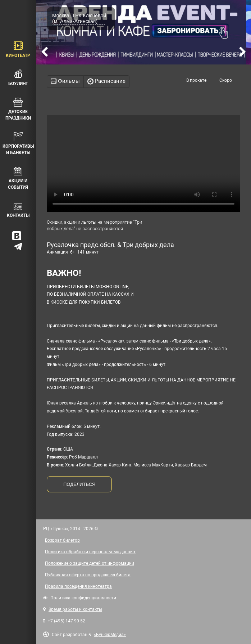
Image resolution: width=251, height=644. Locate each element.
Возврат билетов (62, 540)
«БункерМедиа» (110, 635)
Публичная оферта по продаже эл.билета (88, 575)
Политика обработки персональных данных (90, 552)
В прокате (196, 80)
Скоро (226, 80)
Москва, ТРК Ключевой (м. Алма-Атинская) (79, 18)
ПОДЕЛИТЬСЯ (79, 484)
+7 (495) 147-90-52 (67, 621)
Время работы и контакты (75, 609)
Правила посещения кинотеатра (78, 586)
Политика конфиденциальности (83, 598)
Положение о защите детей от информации (90, 563)
